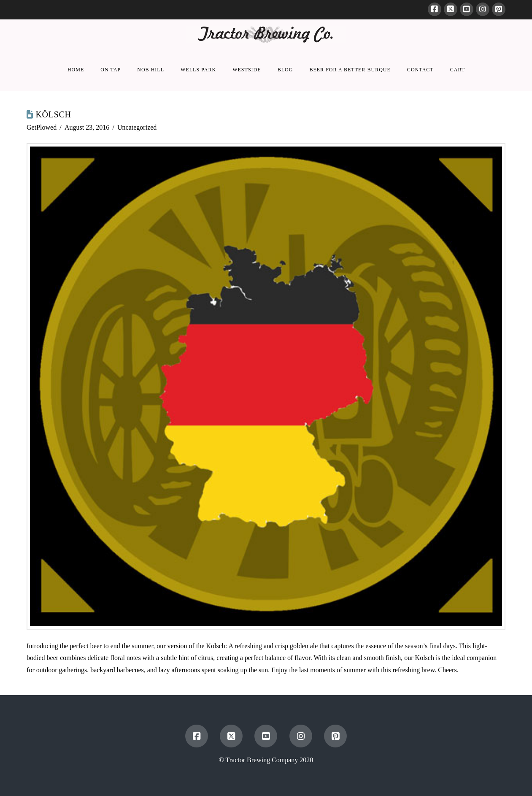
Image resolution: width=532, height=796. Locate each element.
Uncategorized (137, 127)
